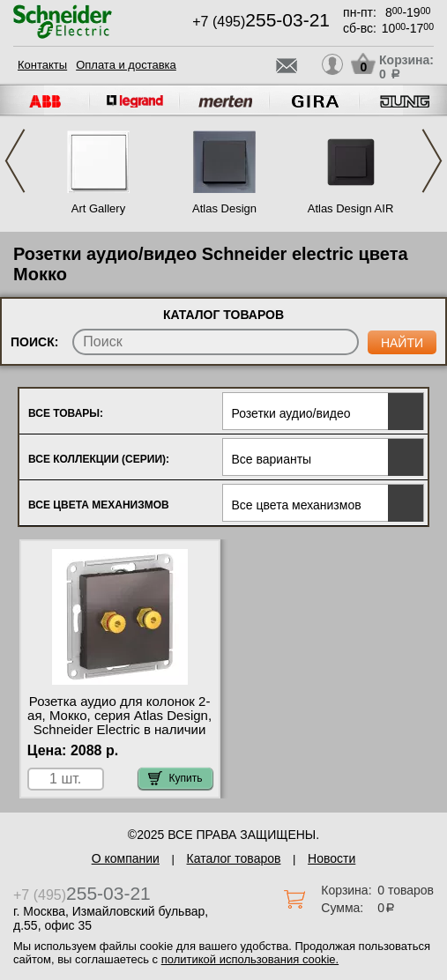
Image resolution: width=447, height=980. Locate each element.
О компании (126, 858)
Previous (15, 161)
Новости (332, 858)
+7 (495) (261, 22)
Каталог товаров (234, 858)
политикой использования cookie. (250, 959)
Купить (175, 778)
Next (432, 161)
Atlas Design (224, 208)
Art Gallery (98, 208)
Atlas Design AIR (351, 208)
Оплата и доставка (126, 65)
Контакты (42, 65)
